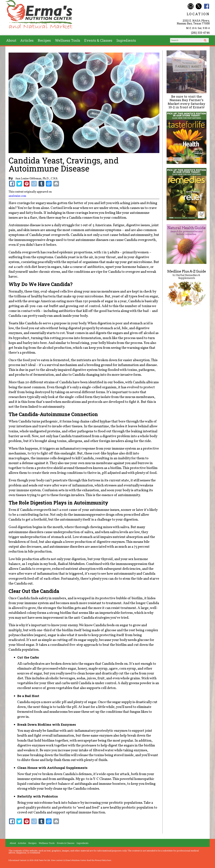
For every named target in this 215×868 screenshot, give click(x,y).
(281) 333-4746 (200, 33)
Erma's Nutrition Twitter (199, 6)
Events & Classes (98, 40)
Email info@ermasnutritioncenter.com (191, 6)
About (11, 40)
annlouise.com (17, 196)
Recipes (44, 40)
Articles (27, 40)
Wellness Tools (68, 40)
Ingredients (126, 40)
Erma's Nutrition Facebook (207, 6)
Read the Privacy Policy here (99, 860)
